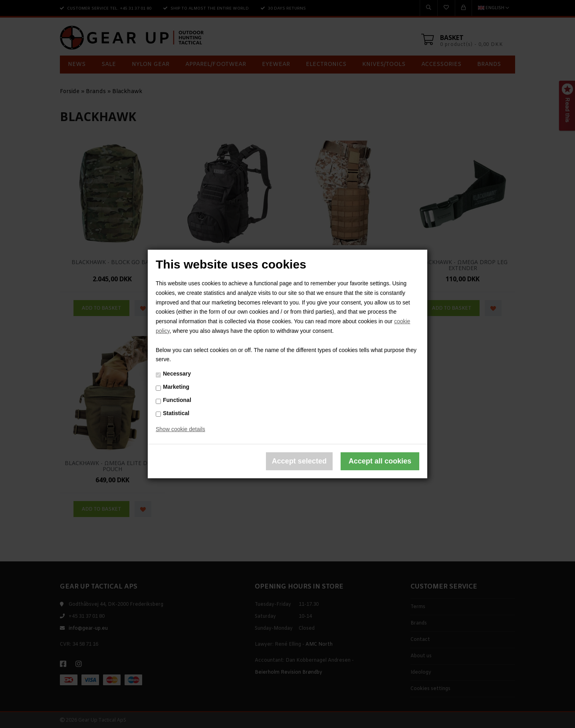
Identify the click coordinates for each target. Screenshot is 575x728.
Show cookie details (180, 429)
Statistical (176, 413)
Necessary (177, 374)
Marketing (176, 387)
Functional (177, 400)
